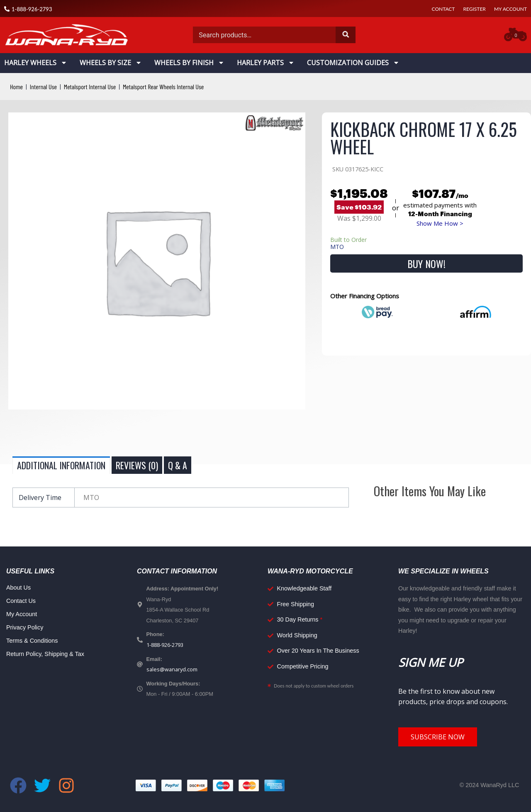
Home (16, 87)
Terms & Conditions (32, 641)
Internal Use (43, 87)
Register (474, 9)
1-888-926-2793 (165, 645)
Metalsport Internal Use (90, 87)
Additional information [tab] (61, 465)
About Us (18, 588)
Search (346, 35)
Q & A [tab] (178, 465)
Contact (443, 9)
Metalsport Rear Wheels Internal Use (163, 87)
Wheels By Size (111, 63)
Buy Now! (426, 263)
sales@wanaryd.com (172, 669)
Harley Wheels (36, 63)
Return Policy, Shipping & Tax (45, 654)
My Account (510, 9)
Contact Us (21, 601)
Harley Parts (266, 63)
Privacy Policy (25, 627)
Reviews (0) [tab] (137, 465)
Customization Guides (353, 63)
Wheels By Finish (189, 63)
